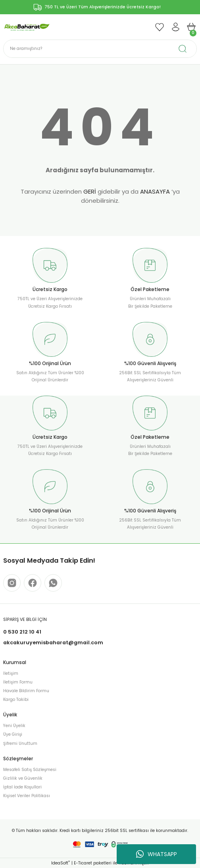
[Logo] (27, 27)
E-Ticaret (83, 863)
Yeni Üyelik (14, 726)
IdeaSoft (61, 863)
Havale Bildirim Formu (26, 691)
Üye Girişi (13, 734)
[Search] (100, 49)
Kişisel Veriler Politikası (27, 796)
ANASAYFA (155, 191)
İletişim (11, 673)
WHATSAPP (157, 854)
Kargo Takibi (16, 700)
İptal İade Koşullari (22, 787)
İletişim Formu (18, 682)
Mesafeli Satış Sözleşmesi (30, 770)
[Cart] (191, 27)
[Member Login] (175, 27)
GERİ (90, 191)
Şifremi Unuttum (20, 743)
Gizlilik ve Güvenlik (23, 778)
